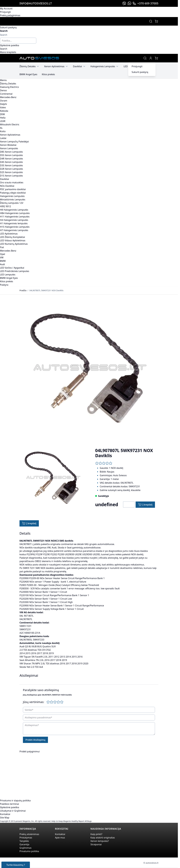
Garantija (24, 844)
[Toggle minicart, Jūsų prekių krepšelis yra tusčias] (156, 21)
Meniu (3, 80)
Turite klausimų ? (16, 865)
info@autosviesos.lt (36, 3)
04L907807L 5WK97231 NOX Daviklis (46, 290)
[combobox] (18, 41)
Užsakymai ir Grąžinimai (13, 811)
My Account (6, 9)
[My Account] (151, 58)
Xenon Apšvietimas (56, 66)
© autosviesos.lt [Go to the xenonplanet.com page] (151, 863)
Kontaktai (5, 814)
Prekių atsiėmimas (29, 834)
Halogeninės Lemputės (105, 66)
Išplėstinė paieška (10, 45)
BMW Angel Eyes (28, 74)
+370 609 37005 (145, 3)
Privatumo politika (29, 851)
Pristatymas (26, 838)
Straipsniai (96, 844)
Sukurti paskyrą (8, 27)
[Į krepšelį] (145, 505)
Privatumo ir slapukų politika (15, 800)
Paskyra (4, 285)
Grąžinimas (25, 848)
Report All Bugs (85, 821)
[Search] (4, 49)
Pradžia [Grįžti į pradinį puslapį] (23, 290)
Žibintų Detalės (30, 66)
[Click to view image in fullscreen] (89, 368)
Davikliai (79, 66)
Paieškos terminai (9, 804)
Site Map (5, 818)
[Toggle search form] (151, 21)
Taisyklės (24, 841)
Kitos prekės (48, 74)
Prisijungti (5, 12)
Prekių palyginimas (10, 15)
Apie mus (60, 838)
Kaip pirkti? (96, 834)
